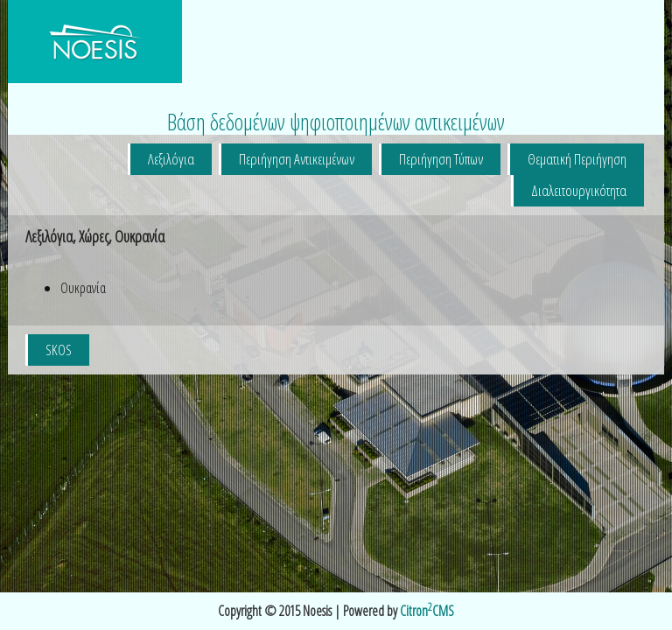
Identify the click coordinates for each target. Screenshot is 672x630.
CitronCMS (427, 611)
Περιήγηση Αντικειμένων (297, 159)
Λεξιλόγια (171, 159)
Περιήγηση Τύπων (441, 159)
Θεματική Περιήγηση (577, 159)
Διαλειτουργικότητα (579, 190)
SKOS (59, 350)
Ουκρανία (83, 288)
